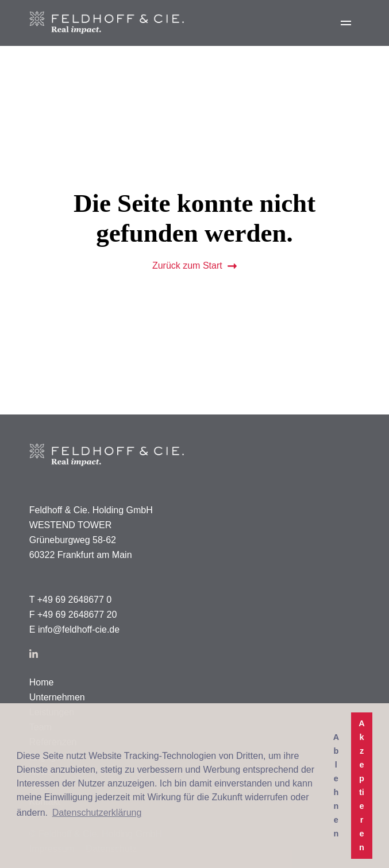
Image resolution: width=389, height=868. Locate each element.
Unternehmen (57, 697)
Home (42, 682)
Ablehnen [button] (336, 785)
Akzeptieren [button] (361, 785)
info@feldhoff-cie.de (79, 629)
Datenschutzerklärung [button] (97, 813)
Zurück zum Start (194, 266)
